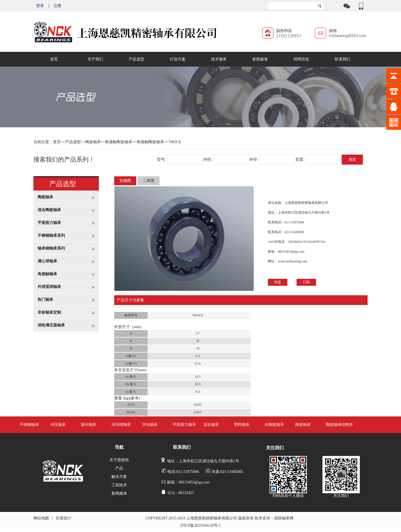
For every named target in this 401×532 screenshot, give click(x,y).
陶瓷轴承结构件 (339, 425)
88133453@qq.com (291, 252)
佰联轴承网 (284, 518)
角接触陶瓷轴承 (119, 142)
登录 (40, 6)
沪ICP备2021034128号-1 (200, 525)
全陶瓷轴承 (274, 425)
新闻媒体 (260, 59)
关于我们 (95, 59)
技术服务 (219, 59)
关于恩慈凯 (119, 460)
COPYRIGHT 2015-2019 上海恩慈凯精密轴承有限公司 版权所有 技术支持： (210, 518)
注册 (57, 6)
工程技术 (119, 485)
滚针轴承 (89, 425)
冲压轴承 (58, 425)
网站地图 (41, 518)
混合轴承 (211, 425)
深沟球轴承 (121, 425)
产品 (119, 468)
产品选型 (136, 59)
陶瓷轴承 (93, 142)
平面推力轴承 (184, 425)
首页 (54, 59)
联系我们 (343, 59)
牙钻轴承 (150, 425)
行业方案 (178, 59)
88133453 (186, 493)
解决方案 (119, 477)
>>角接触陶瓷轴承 (148, 142)
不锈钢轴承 (29, 425)
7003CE (175, 142)
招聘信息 (301, 59)
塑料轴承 (242, 425)
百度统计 (63, 518)
